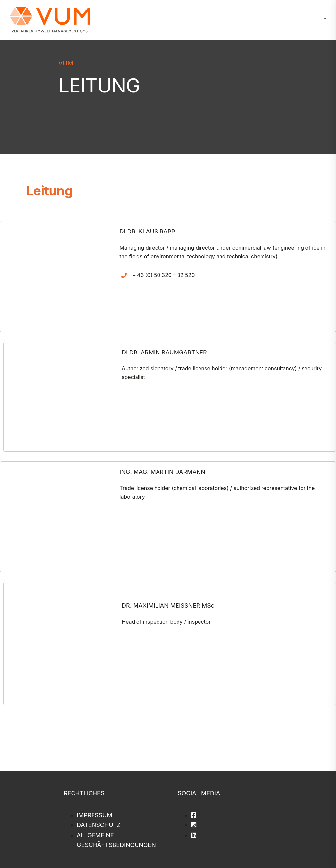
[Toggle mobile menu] (325, 17)
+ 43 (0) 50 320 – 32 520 (163, 275)
